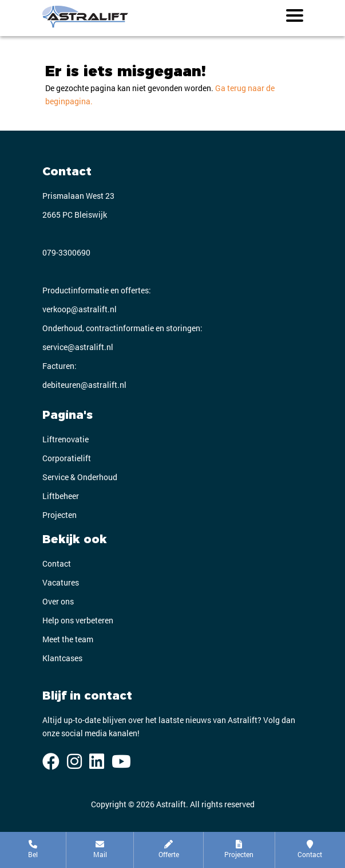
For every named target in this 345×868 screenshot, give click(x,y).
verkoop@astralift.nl (80, 309)
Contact (57, 563)
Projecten (60, 515)
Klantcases (62, 658)
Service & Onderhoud (80, 477)
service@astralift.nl (78, 347)
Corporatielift (67, 458)
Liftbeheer (61, 496)
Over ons (58, 601)
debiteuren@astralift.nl (84, 385)
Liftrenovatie (66, 439)
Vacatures (61, 582)
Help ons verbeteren (78, 620)
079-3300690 (66, 252)
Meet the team (68, 639)
